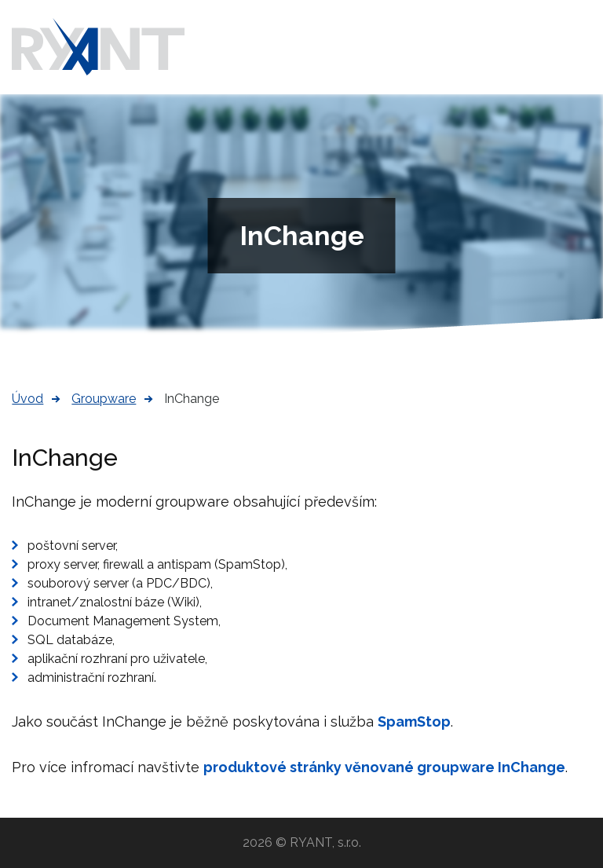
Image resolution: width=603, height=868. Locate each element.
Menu (579, 47)
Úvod (27, 399)
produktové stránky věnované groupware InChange (384, 767)
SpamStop (414, 722)
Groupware (104, 399)
